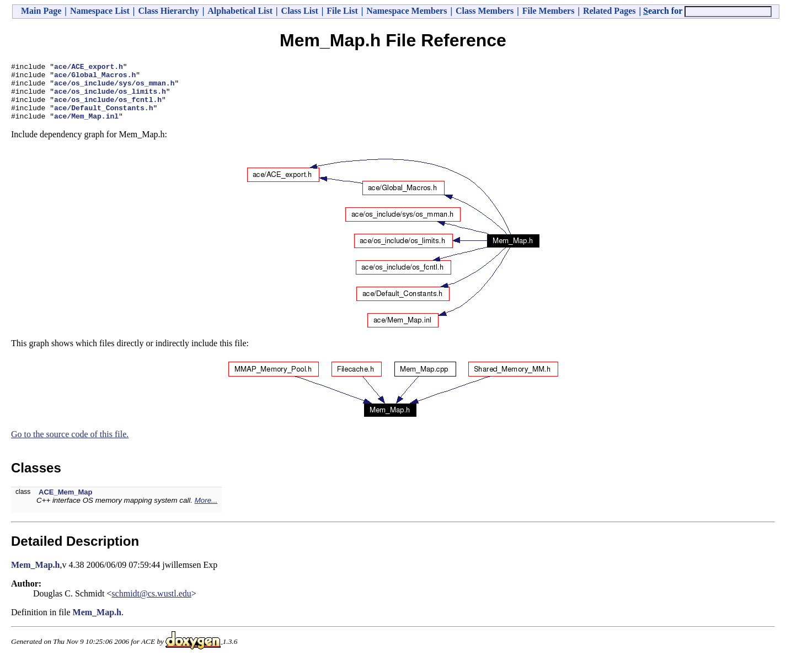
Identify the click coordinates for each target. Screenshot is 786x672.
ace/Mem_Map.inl (86, 127)
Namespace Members (407, 11)
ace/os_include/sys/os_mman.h (114, 88)
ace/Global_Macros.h (95, 78)
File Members (549, 11)
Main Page (41, 11)
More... (206, 512)
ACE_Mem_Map (66, 504)
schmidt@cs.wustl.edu (151, 605)
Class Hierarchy (168, 11)
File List (342, 11)
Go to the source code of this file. (70, 446)
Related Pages (609, 11)
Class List (300, 11)
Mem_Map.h (35, 576)
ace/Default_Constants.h (103, 117)
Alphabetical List (240, 11)
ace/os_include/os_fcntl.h (108, 107)
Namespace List (100, 11)
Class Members (485, 11)
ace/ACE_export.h (89, 68)
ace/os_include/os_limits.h (110, 98)
